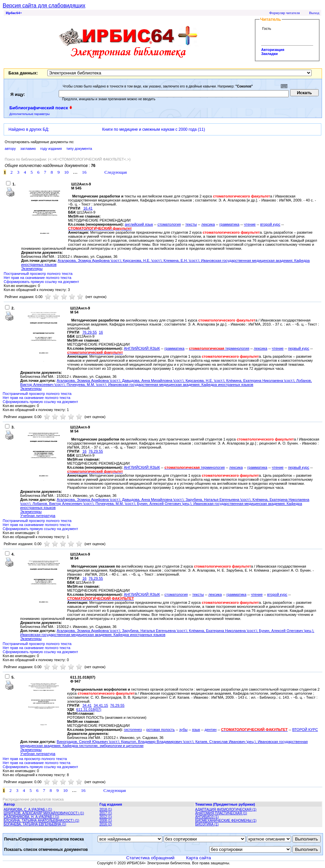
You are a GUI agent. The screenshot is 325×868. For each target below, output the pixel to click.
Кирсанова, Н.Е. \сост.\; (143, 261)
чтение (250, 224)
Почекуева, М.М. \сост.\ (87, 385)
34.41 (87, 705)
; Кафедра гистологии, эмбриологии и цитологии (102, 746)
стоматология (169, 224)
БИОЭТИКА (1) (207, 824)
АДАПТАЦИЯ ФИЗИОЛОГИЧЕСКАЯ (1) (226, 809)
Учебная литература (38, 516)
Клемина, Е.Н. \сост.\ (181, 261)
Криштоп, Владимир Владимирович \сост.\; (158, 742)
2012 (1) (106, 817)
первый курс (299, 348)
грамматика (229, 224)
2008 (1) (106, 821)
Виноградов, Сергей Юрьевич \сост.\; (89, 742)
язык (196, 730)
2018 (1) (106, 809)
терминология (219, 348)
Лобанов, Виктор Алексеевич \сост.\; (64, 504)
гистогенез (133, 730)
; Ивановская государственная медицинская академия (246, 261)
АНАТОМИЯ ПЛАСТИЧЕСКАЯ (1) (221, 813)
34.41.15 (101, 705)
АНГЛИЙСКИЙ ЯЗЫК (142, 348)
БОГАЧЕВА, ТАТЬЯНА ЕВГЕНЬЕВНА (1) (35, 824)
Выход (314, 13)
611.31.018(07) (89, 709)
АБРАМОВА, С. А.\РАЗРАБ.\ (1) (28, 809)
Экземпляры (32, 269)
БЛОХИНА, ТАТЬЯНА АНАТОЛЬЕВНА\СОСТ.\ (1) (41, 821)
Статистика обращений (150, 858)
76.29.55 (90, 332)
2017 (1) (106, 813)
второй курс (270, 224)
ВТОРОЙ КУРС (305, 730)
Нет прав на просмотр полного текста (35, 759)
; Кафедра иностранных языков (226, 385)
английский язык (139, 224)
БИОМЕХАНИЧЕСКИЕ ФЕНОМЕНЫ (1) (226, 821)
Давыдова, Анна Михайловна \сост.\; (154, 381)
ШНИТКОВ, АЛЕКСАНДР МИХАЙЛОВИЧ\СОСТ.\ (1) (44, 813)
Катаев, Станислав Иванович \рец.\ (225, 742)
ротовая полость (160, 730)
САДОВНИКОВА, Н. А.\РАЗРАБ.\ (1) (31, 817)
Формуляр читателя (284, 13)
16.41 (88, 208)
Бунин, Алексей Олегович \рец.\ (164, 504)
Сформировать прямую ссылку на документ (41, 282)
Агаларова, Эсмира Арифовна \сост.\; (90, 261)
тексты (191, 224)
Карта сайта (199, 858)
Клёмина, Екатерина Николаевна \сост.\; (261, 381)
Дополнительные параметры (30, 114)
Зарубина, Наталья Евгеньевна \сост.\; (219, 500)
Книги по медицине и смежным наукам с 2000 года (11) (154, 129)
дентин (211, 730)
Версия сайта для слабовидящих (44, 6)
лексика (208, 224)
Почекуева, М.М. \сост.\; (116, 504)
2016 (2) (106, 824)
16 (101, 332)
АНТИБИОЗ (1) (207, 817)
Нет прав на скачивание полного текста (38, 278)
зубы (183, 730)
